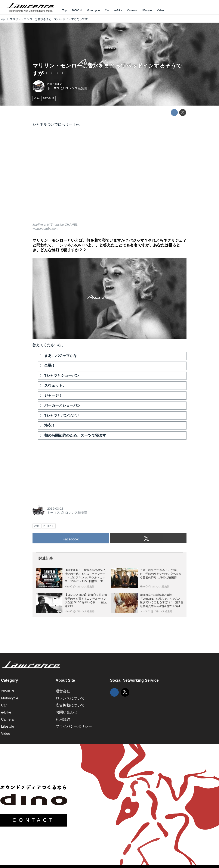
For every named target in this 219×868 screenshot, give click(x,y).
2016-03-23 (55, 84)
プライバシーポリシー (74, 726)
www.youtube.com (45, 229)
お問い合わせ (67, 712)
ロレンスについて (70, 698)
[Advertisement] (65, 470)
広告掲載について (70, 705)
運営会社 (63, 691)
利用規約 (63, 719)
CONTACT (34, 820)
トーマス (53, 88)
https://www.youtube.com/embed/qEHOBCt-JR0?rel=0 (109, 178)
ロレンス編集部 (76, 88)
